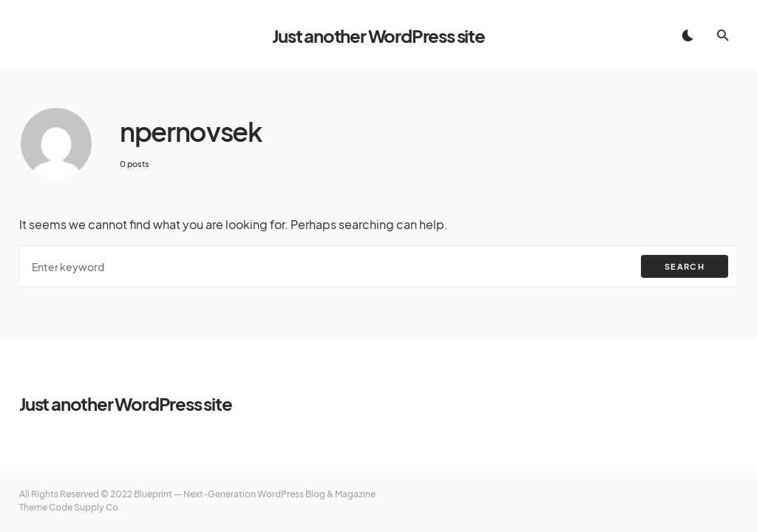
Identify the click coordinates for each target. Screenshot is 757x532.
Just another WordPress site (378, 35)
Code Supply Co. (85, 507)
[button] (688, 35)
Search (685, 266)
